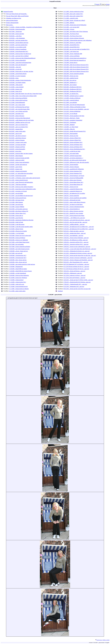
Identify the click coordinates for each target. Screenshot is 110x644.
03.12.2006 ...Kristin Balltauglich (17, 102)
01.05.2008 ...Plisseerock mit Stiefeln (18, 231)
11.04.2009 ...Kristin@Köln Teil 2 (72, 47)
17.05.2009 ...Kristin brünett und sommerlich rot (75, 58)
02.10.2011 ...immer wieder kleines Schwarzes (74, 202)
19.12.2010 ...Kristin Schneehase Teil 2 (73, 173)
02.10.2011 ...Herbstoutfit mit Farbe (72, 200)
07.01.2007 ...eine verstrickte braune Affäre (19, 109)
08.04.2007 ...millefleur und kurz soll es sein (20, 122)
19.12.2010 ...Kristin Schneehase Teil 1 (73, 171)
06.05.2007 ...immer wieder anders (17, 131)
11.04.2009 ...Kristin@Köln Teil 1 (72, 45)
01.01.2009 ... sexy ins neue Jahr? (71, 27)
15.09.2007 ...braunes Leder (16, 169)
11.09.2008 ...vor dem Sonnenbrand (18, 273)
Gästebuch (60, 291)
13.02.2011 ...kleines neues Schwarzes (72, 180)
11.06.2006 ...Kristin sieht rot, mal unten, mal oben (21, 71)
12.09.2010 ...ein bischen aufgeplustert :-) (73, 158)
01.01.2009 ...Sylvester (69, 29)
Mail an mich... (10, 25)
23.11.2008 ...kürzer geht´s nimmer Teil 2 (73, 16)
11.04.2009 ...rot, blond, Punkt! (71, 127)
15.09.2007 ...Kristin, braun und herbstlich (19, 162)
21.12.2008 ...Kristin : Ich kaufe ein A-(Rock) (74, 20)
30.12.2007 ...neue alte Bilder (16, 193)
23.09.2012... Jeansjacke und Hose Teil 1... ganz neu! (76, 242)
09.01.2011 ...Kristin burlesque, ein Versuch (74, 176)
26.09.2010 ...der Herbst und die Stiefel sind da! (75, 160)
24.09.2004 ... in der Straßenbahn (17, 38)
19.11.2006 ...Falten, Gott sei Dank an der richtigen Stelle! (23, 96)
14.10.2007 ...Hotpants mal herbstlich (18, 171)
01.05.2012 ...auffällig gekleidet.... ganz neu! (74, 224)
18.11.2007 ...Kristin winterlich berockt (18, 180)
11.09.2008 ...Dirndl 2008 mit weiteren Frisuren (20, 271)
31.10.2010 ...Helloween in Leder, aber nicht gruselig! (76, 162)
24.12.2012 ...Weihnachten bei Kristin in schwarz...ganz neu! (78, 253)
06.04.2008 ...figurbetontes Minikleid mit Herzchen (21, 220)
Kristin (108, 4)
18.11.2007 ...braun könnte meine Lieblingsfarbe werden (22, 189)
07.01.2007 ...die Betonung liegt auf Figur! (19, 107)
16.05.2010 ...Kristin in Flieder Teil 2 (72, 140)
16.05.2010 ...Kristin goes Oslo (71, 136)
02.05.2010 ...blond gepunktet (71, 134)
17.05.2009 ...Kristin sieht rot (70, 63)
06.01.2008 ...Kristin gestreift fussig (18, 198)
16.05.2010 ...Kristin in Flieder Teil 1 (72, 138)
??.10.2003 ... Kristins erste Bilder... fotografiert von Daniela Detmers (26, 27)
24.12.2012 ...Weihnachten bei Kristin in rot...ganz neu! (77, 251)
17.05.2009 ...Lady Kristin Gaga (71, 51)
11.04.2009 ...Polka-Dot (69, 129)
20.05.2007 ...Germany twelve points (18, 142)
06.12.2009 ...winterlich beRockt (71, 100)
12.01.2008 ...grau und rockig (16, 205)
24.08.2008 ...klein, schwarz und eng (18, 260)
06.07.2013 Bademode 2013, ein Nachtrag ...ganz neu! (76, 264)
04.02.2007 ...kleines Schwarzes (17, 116)
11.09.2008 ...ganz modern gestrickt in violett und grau (22, 264)
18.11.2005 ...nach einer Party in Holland (19, 56)
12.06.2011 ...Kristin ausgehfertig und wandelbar (75, 198)
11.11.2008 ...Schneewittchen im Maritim (19, 289)
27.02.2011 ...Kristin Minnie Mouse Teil (73, 185)
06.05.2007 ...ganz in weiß (15, 134)
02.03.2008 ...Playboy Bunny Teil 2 (17, 213)
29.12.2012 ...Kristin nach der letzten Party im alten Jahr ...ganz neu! (80, 256)
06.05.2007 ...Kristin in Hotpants (17, 140)
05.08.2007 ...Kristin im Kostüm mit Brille (19, 158)
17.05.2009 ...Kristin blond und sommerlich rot (75, 60)
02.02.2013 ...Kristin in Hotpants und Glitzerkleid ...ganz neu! (78, 260)
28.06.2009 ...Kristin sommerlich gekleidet (74, 74)
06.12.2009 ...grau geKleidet (70, 102)
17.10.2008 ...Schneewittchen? (16, 280)
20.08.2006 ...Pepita (14, 78)
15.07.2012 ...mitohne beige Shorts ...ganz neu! (75, 233)
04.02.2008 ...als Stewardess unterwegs (18, 209)
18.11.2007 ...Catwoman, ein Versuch (18, 191)
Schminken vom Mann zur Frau (14, 18)
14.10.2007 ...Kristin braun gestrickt (18, 176)
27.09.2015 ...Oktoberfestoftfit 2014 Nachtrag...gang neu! (77, 282)
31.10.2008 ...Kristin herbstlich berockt (18, 287)
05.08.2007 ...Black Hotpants (16, 156)
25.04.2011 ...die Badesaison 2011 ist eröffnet (74, 193)
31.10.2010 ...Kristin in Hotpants (71, 167)
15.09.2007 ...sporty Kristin (16, 167)
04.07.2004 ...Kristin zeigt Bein (17, 34)
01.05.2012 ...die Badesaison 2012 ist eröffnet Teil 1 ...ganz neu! (79, 227)
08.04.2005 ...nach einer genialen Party (18, 40)
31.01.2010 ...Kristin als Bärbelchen (72, 111)
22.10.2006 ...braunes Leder (16, 89)
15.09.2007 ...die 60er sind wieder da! (18, 165)
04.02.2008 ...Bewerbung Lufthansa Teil (19, 211)
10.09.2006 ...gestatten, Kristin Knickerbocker (20, 80)
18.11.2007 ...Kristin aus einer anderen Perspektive (21, 187)
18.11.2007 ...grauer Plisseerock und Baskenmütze (21, 182)
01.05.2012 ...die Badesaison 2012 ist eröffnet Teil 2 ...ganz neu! (79, 229)
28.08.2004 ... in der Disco (15, 36)
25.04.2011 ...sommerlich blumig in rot (73, 191)
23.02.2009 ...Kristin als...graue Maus (72, 43)
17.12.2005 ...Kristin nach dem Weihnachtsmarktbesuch (22, 58)
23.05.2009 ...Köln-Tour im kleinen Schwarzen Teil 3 (76, 69)
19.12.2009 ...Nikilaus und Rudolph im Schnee (74, 107)
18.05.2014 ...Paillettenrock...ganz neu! (73, 273)
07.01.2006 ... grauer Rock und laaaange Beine (20, 63)
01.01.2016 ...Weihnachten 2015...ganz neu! (74, 287)
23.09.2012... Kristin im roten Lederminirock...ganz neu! (77, 247)
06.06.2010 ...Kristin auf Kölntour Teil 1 (73, 142)
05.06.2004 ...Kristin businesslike (17, 29)
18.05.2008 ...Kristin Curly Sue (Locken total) (20, 236)
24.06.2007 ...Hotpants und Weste (17, 147)
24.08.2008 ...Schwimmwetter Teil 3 (18, 258)
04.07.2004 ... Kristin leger (15, 32)
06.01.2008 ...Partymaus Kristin (17, 200)
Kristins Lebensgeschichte (12, 23)
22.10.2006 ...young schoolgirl (16, 87)
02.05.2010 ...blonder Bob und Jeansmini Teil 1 (75, 131)
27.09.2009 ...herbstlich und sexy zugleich (73, 96)
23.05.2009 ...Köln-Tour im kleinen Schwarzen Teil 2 (76, 67)
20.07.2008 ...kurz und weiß (16, 253)
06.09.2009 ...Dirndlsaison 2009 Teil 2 (72, 89)
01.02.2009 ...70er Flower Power (71, 34)
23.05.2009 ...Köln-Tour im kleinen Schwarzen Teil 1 (76, 65)
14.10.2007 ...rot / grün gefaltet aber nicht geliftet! (21, 173)
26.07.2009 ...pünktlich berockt (71, 78)
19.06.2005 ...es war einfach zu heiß (18, 47)
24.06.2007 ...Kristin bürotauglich (17, 149)
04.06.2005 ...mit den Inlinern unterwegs (19, 43)
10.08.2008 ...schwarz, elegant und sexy (19, 251)
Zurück (97, 4)
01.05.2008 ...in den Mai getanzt (17, 224)
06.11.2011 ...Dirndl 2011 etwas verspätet (73, 213)
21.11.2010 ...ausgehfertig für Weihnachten (74, 169)
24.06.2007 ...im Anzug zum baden (17, 145)
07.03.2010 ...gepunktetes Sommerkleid (73, 120)
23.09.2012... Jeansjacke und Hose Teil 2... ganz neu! (76, 244)
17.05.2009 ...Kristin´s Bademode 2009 (73, 54)
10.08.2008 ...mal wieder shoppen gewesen (19, 249)
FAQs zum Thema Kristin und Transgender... (17, 14)
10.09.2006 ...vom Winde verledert (17, 83)
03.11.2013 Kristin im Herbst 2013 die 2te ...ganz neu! (76, 269)
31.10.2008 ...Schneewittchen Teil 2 (18, 282)
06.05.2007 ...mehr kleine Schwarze (18, 138)
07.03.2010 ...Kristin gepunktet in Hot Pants (74, 116)
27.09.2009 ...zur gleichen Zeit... (71, 94)
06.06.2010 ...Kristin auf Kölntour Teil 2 (73, 145)
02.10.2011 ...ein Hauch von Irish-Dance (73, 205)
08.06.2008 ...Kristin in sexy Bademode (18, 240)
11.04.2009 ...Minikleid (69, 125)
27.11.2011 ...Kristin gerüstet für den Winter (74, 216)
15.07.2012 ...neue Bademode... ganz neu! (73, 236)
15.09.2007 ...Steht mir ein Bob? (17, 160)
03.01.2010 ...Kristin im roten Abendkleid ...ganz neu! (76, 109)
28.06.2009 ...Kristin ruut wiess (71, 76)
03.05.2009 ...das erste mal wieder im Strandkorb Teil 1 (77, 49)
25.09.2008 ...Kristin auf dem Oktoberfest (19, 275)
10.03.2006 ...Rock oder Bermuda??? (18, 65)
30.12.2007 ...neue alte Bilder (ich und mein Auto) (21, 196)
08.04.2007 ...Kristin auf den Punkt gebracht (20, 118)
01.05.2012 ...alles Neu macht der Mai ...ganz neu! (75, 222)
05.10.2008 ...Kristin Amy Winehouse (18, 278)
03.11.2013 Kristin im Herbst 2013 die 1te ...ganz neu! (76, 267)
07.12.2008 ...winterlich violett (71, 18)
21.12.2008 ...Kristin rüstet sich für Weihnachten (75, 25)
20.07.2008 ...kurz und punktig (16, 244)
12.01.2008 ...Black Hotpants (16, 202)
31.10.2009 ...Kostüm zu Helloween (72, 98)
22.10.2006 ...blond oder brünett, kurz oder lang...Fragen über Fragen (25, 94)
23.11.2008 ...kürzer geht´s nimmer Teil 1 (73, 14)
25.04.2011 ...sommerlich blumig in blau (73, 189)
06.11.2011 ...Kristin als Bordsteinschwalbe (74, 207)
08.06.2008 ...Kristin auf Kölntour (17, 238)
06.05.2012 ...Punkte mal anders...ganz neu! (74, 231)
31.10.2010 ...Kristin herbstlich (71, 165)
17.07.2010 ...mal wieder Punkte (71, 153)
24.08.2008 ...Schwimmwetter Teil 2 (18, 256)
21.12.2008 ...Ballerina (69, 23)
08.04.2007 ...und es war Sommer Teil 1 (19, 125)
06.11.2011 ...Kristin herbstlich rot (72, 209)
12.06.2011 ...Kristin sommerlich (71, 196)
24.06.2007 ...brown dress (15, 151)
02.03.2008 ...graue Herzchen (16, 218)
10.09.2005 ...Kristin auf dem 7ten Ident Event (20, 54)
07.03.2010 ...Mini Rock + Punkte (71, 118)
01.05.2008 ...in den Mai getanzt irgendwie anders (21, 227)
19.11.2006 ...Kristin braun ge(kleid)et (18, 98)
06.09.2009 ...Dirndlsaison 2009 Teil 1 (72, 87)
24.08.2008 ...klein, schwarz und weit (18, 262)
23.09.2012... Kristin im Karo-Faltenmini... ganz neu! (76, 238)
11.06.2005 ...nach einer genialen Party (18, 45)
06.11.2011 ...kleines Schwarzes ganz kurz (73, 211)
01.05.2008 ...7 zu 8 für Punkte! (17, 233)
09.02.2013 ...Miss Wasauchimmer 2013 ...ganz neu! (76, 262)
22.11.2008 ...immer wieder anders (17, 291)
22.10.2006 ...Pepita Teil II (15, 91)
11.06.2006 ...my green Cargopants (17, 76)
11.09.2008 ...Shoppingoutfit (16, 267)
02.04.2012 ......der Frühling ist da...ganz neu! (74, 218)
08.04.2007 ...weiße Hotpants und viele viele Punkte (21, 120)
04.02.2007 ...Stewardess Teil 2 (16, 114)
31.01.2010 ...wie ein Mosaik (70, 114)
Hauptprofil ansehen (8, 12)
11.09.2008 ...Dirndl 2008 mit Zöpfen (18, 269)
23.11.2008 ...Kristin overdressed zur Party (74, 12)
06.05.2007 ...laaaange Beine (16, 129)
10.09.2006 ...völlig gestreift (16, 85)
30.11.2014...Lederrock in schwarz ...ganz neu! (75, 275)
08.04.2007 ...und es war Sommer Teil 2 (19, 127)
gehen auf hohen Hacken (12, 20)
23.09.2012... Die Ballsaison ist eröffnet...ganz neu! (76, 240)
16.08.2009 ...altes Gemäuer (70, 85)
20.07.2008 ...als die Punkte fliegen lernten (19, 242)
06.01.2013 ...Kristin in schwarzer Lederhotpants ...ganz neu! (78, 258)
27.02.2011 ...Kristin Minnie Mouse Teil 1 (73, 182)
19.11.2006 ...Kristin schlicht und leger (18, 100)
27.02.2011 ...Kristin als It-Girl (71, 187)
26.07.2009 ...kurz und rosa (70, 80)
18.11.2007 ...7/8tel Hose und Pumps (18, 185)
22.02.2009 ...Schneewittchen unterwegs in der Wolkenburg (77, 40)
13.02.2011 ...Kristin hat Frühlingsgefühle (73, 178)
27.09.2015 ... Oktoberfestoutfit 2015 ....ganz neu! (75, 284)
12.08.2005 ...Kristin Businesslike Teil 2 (19, 51)
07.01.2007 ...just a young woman (17, 105)
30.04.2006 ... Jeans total (15, 67)
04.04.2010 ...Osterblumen (70, 122)
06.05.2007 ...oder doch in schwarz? (18, 136)
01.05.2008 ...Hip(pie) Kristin (16, 229)
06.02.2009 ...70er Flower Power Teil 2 (73, 36)
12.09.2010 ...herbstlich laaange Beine (72, 156)
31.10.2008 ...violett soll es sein (17, 284)
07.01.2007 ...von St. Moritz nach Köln (18, 111)
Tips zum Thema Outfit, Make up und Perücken (17, 16)
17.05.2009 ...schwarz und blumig (71, 56)
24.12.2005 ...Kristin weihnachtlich (17, 60)
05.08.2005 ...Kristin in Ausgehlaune (18, 49)
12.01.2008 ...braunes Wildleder (17, 207)
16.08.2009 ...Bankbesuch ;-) (70, 83)
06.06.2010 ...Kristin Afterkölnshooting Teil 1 (74, 149)
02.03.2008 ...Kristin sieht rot (16, 216)
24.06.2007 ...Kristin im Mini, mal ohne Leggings (21, 153)
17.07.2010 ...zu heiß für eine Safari (72, 151)
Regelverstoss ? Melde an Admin (103, 640)
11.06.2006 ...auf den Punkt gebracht (18, 74)
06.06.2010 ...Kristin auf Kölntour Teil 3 (73, 147)
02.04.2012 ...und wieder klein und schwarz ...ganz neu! (77, 220)
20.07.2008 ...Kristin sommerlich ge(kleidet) (20, 247)
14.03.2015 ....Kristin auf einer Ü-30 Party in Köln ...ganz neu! (78, 280)
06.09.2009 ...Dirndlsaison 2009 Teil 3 (72, 91)
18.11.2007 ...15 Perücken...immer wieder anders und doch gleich (25, 178)
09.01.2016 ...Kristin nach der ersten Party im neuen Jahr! (77, 289)
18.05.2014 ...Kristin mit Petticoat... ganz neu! (74, 271)
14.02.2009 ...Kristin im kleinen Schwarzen (74, 38)
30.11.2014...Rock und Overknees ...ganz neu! (74, 278)
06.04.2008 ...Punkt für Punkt (16, 222)
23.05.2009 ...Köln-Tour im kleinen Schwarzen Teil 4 (76, 71)
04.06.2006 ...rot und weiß (15, 69)
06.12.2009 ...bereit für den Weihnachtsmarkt (74, 105)
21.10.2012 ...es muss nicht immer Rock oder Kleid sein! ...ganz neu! (80, 249)
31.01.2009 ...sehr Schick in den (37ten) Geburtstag (76, 32)
